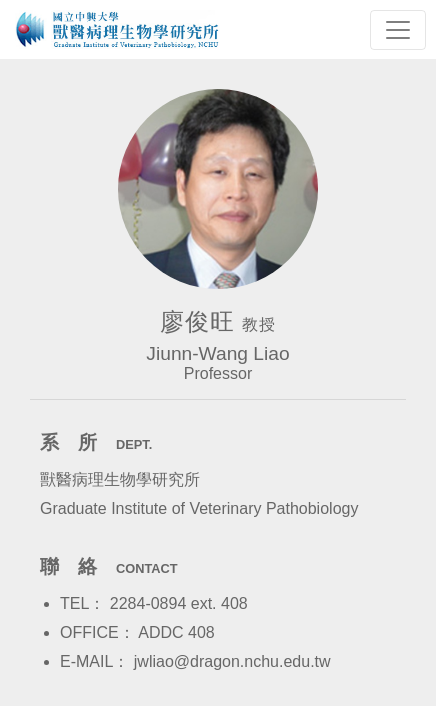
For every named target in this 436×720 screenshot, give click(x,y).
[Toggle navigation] (398, 30)
